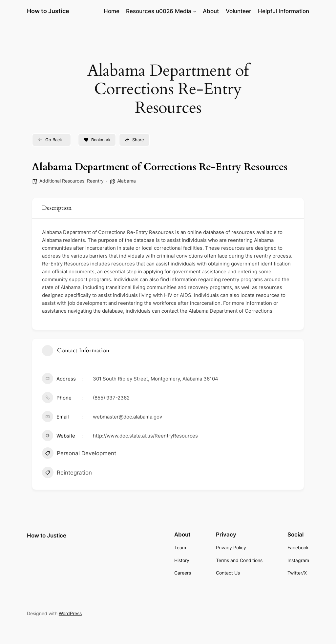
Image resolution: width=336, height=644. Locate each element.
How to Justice (48, 11)
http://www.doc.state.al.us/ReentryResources (145, 436)
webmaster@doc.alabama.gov (127, 417)
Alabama (126, 181)
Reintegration (67, 473)
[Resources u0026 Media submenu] (195, 11)
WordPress (70, 613)
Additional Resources (62, 181)
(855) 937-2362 (111, 398)
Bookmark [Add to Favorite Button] (97, 140)
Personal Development (79, 454)
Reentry (95, 181)
